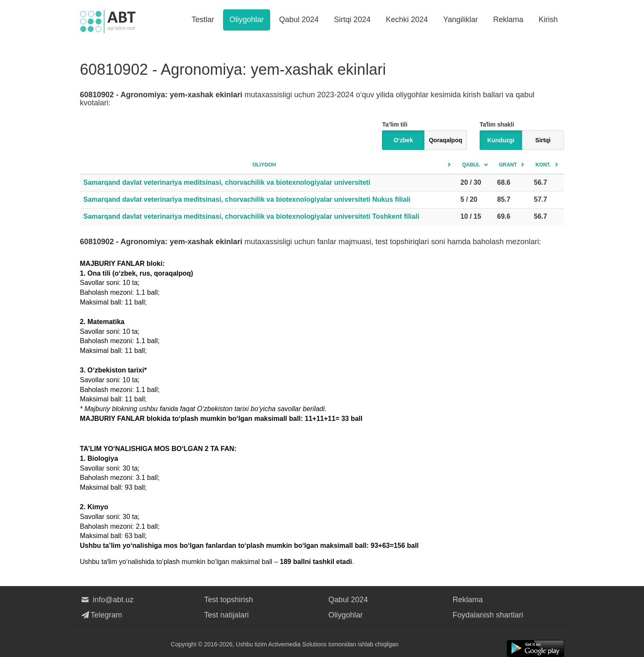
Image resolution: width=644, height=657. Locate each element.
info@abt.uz (107, 600)
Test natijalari (227, 615)
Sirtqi (543, 140)
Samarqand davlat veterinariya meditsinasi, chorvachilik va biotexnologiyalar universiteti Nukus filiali (247, 199)
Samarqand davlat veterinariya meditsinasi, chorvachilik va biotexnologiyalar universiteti (227, 182)
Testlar (203, 20)
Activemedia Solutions (297, 644)
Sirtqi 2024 (352, 20)
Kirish (548, 20)
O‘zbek (403, 140)
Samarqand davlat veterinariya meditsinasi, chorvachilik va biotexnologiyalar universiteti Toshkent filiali (251, 216)
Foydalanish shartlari (488, 615)
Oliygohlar (247, 20)
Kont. (543, 165)
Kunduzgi (501, 140)
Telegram (101, 615)
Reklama (508, 20)
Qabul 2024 (299, 20)
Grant (508, 165)
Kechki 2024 (407, 20)
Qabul (471, 165)
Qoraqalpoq (445, 140)
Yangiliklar (460, 20)
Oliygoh (264, 165)
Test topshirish (229, 600)
